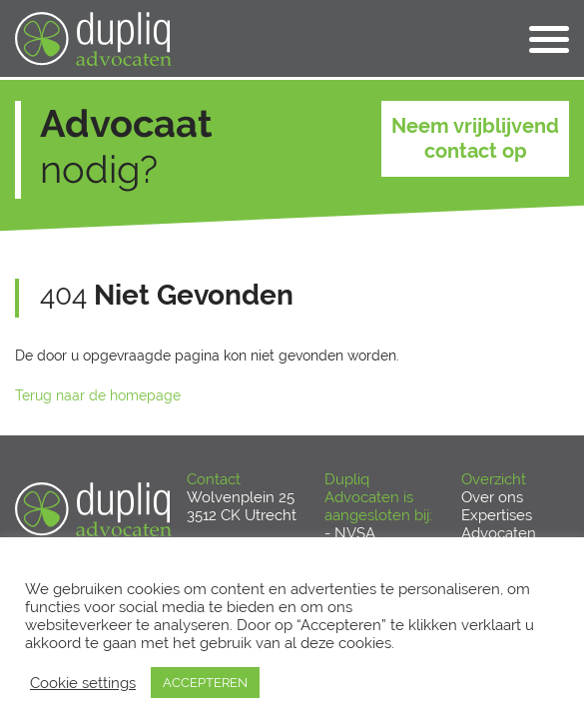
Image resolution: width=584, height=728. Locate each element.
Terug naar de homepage (98, 395)
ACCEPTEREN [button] (205, 683)
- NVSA (350, 533)
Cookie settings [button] (83, 683)
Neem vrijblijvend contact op (475, 138)
